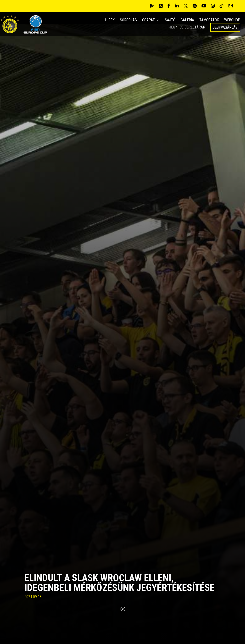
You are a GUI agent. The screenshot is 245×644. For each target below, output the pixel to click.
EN (231, 6)
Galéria (187, 20)
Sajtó (170, 20)
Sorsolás (128, 20)
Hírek (110, 20)
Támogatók (209, 20)
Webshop (232, 20)
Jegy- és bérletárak (187, 28)
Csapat (148, 20)
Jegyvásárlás (225, 27)
